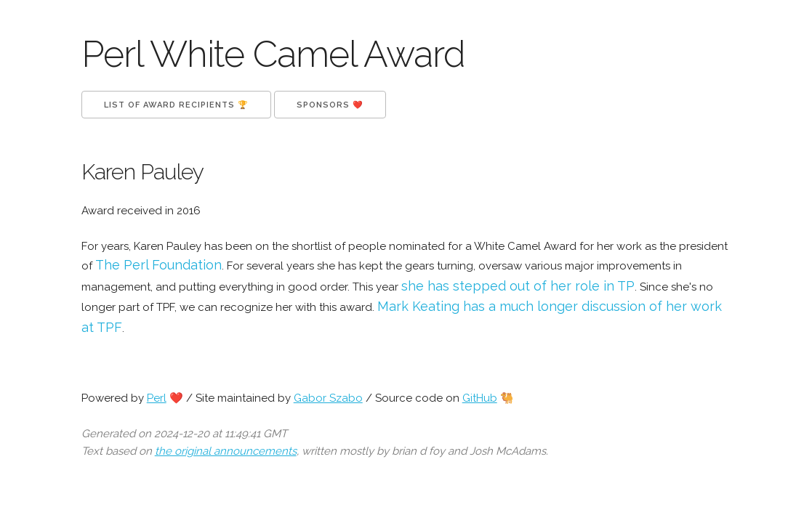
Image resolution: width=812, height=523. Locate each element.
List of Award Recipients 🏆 (176, 105)
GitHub (480, 398)
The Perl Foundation (158, 265)
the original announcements (226, 451)
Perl (157, 398)
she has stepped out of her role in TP (518, 286)
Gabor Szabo (328, 398)
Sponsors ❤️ (330, 105)
